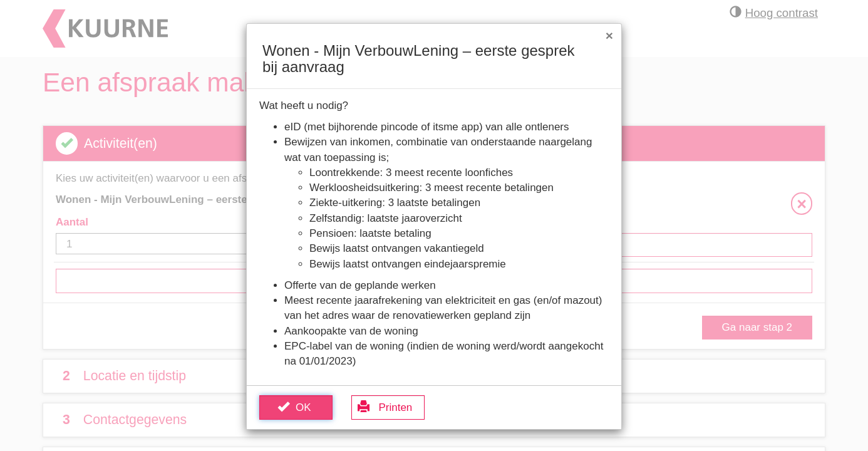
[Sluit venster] (609, 35)
